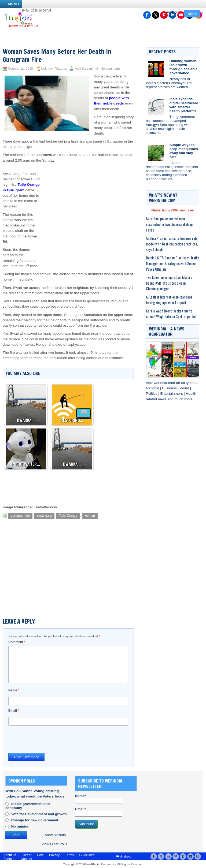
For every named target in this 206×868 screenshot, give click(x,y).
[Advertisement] (87, 206)
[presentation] (49, 739)
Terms (69, 855)
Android (123, 856)
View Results (56, 835)
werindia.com (165, 383)
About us (10, 855)
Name (14, 690)
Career (27, 855)
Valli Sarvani (84, 69)
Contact (26, 859)
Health (191, 394)
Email (14, 711)
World (185, 388)
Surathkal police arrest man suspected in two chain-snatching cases (169, 224)
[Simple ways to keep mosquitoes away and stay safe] (156, 153)
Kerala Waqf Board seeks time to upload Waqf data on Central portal (171, 314)
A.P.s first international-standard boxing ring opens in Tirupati (169, 300)
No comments (111, 69)
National (153, 388)
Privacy (54, 855)
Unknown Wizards (54, 69)
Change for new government (35, 820)
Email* (99, 812)
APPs (192, 14)
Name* (99, 799)
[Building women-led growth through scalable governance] (156, 69)
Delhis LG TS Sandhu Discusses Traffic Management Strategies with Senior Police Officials (173, 263)
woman (90, 516)
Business (170, 388)
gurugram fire (20, 516)
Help (40, 855)
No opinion (20, 826)
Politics (152, 394)
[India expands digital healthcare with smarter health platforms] (156, 107)
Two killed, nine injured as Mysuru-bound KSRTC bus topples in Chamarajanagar (170, 283)
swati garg (44, 516)
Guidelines (87, 855)
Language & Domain (173, 14)
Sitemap (9, 859)
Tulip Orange (68, 516)
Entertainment (172, 394)
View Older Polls (54, 844)
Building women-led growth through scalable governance (184, 67)
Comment (17, 642)
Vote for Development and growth (39, 814)
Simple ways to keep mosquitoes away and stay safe (184, 151)
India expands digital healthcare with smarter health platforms (184, 105)
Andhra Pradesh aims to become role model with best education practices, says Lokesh (172, 244)
